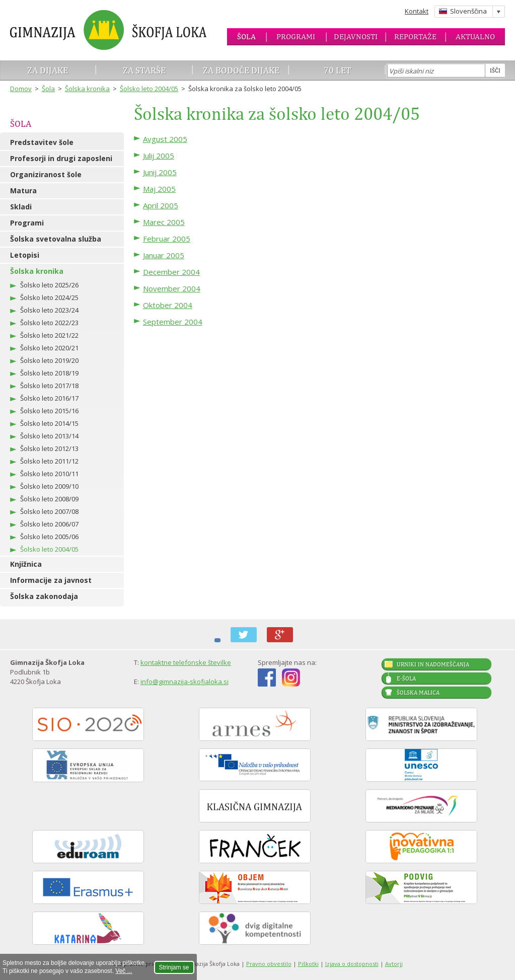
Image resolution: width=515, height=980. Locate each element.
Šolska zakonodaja (44, 596)
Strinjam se (174, 967)
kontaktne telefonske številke (186, 662)
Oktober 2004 (168, 305)
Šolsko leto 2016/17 (49, 398)
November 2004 (172, 288)
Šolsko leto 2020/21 (49, 348)
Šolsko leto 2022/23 (49, 323)
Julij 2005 (159, 156)
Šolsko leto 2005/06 (49, 537)
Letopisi (25, 255)
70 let (338, 70)
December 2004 (171, 272)
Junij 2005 (160, 172)
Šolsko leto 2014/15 (49, 423)
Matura (23, 191)
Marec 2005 (164, 222)
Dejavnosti (356, 36)
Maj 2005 (159, 189)
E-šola (406, 679)
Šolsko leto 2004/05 (149, 89)
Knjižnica (26, 564)
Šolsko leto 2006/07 (49, 524)
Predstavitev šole (42, 142)
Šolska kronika (87, 89)
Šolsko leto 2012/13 (49, 448)
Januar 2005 (164, 255)
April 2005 (161, 205)
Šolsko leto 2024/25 (49, 297)
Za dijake (48, 70)
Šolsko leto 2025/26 (49, 285)
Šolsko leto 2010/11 (49, 474)
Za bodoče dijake (241, 70)
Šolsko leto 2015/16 (49, 411)
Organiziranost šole (46, 174)
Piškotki (308, 964)
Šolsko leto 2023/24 (49, 310)
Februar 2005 (167, 239)
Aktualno (475, 36)
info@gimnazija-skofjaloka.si (185, 682)
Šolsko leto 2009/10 (49, 486)
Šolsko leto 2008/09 (49, 499)
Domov (21, 89)
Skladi (21, 207)
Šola (246, 36)
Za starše (144, 70)
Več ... (124, 971)
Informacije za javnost (51, 580)
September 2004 (173, 322)
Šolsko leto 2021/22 (49, 335)
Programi (296, 36)
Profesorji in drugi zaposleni (61, 158)
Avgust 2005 (165, 139)
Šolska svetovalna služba (56, 239)
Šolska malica (418, 693)
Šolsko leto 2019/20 (49, 360)
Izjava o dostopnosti (352, 964)
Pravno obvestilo (269, 964)
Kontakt (417, 11)
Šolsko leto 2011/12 (49, 461)
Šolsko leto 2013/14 (49, 436)
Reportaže (415, 36)
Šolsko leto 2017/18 (49, 386)
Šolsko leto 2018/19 (49, 373)
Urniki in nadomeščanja (433, 664)
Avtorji (394, 964)
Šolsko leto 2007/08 (49, 511)
